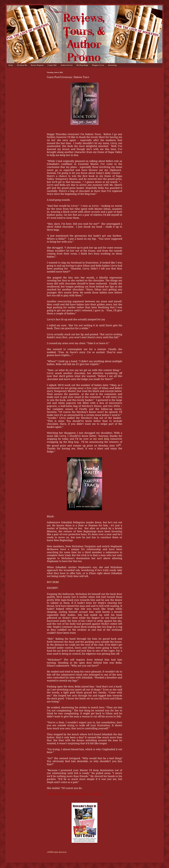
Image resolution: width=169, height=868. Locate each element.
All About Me (22, 65)
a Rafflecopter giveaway (57, 852)
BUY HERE (53, 582)
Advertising (112, 65)
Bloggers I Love (98, 65)
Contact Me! (52, 65)
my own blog (101, 439)
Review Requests (37, 65)
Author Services (67, 65)
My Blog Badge (82, 65)
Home (11, 65)
